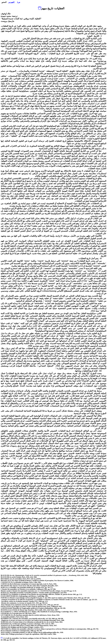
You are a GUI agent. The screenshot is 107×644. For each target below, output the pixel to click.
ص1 (19, 2)
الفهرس (12, 2)
